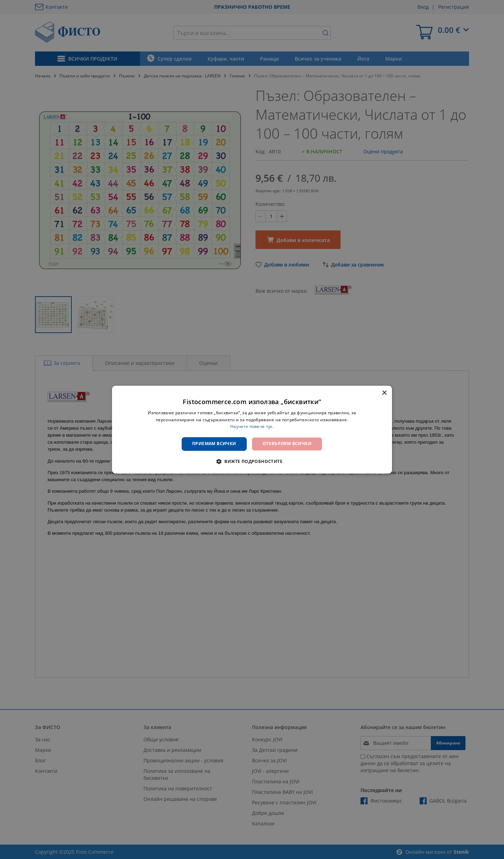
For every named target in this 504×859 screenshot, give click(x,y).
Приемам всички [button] (214, 444)
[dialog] (252, 430)
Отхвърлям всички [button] (287, 444)
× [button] (384, 393)
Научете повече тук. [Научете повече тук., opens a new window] (252, 427)
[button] (252, 461)
